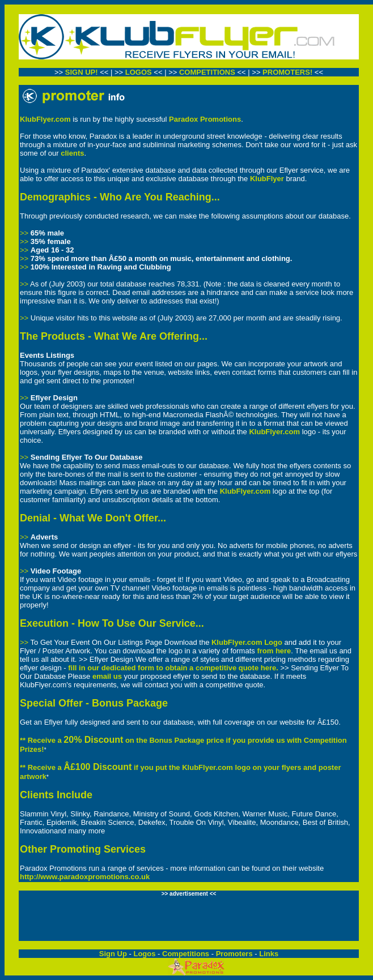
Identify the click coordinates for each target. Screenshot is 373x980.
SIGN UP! (82, 72)
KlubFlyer (267, 179)
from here (274, 651)
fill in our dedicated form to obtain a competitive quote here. (173, 668)
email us (107, 676)
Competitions (186, 954)
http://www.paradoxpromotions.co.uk (85, 877)
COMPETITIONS (208, 72)
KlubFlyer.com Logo (247, 642)
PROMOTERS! (289, 72)
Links (269, 954)
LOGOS (139, 72)
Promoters (234, 954)
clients (72, 153)
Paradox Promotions (205, 119)
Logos (144, 954)
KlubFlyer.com (45, 119)
